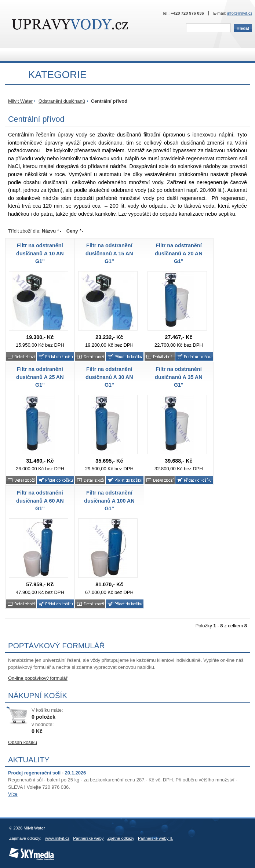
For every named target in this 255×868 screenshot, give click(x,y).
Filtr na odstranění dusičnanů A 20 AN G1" (179, 253)
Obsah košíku (23, 742)
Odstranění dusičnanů (62, 101)
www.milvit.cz (57, 838)
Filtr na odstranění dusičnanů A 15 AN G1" (109, 253)
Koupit (55, 356)
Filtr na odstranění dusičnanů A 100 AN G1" (109, 501)
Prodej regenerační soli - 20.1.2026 (47, 773)
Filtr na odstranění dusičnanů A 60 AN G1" (40, 501)
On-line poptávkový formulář (38, 678)
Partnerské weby (88, 838)
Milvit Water (70, 24)
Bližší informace (21, 356)
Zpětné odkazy (121, 838)
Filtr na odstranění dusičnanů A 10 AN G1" (40, 253)
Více (13, 794)
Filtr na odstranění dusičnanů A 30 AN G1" (109, 377)
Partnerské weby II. (156, 838)
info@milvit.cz (240, 13)
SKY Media (19, 850)
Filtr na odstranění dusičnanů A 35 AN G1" (179, 377)
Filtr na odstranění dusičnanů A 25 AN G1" (40, 377)
